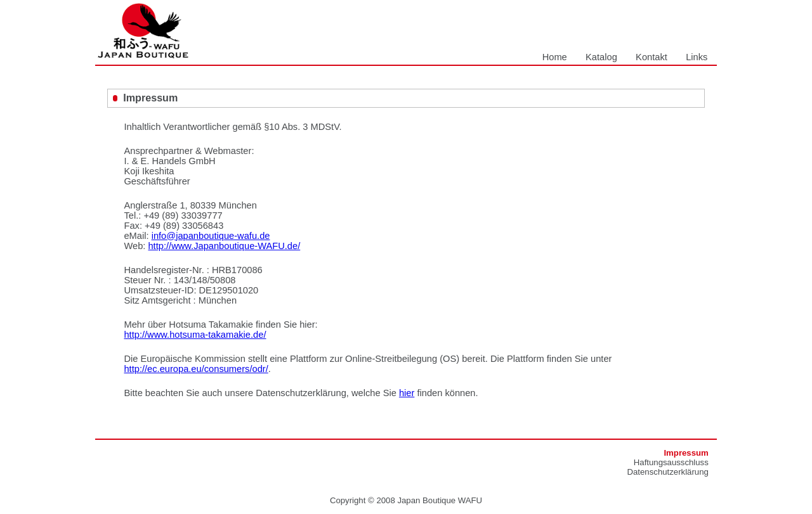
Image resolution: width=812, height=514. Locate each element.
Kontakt (652, 57)
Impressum (686, 453)
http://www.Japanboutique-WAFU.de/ (224, 246)
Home (555, 57)
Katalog (601, 57)
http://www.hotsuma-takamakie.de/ (195, 335)
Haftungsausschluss (671, 462)
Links (697, 57)
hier (407, 393)
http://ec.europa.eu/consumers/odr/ (196, 369)
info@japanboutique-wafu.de (211, 236)
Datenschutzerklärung (668, 472)
